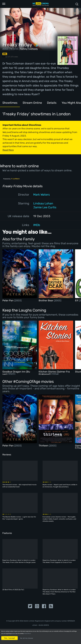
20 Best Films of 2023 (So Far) (13, 590)
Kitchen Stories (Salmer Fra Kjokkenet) (54, 373)
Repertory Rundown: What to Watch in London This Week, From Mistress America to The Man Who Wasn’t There (59, 592)
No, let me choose (27, 638)
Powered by (11, 179)
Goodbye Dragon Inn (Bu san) (16, 373)
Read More (28, 634)
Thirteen (44, 446)
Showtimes (10, 103)
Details (52, 103)
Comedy (33, 49)
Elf (77, 300)
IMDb (37, 225)
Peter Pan (8, 300)
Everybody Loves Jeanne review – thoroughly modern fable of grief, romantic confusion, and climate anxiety (59, 519)
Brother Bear (46, 300)
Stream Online (32, 103)
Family (24, 49)
